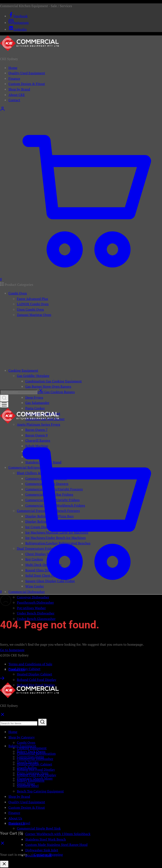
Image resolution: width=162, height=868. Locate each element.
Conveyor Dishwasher (33, 597)
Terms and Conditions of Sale (30, 664)
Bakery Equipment (31, 780)
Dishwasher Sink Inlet (42, 850)
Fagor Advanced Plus (32, 299)
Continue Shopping (48, 855)
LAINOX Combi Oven (33, 304)
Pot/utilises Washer (31, 608)
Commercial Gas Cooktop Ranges (50, 392)
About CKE (17, 95)
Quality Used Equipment (27, 73)
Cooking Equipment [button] (23, 370)
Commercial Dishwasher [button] (27, 592)
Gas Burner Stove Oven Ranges (48, 386)
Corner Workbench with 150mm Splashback (58, 834)
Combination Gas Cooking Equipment (54, 381)
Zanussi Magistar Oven (34, 315)
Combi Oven (26, 742)
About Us (15, 818)
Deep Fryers (34, 397)
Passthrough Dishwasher (35, 602)
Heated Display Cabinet (34, 674)
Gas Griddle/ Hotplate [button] (33, 376)
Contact (14, 100)
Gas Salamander (37, 403)
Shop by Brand (19, 89)
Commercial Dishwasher (35, 759)
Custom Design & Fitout (27, 84)
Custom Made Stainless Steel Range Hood (56, 845)
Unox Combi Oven (30, 309)
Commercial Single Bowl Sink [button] (39, 828)
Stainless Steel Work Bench (46, 839)
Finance (14, 78)
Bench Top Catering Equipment (40, 791)
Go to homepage (12, 650)
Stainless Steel (28, 786)
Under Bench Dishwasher (36, 613)
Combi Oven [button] (18, 293)
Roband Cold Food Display (36, 680)
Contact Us (17, 670)
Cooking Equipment (32, 748)
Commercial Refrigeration (36, 753)
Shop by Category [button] (22, 737)
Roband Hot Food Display (36, 769)
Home (13, 68)
